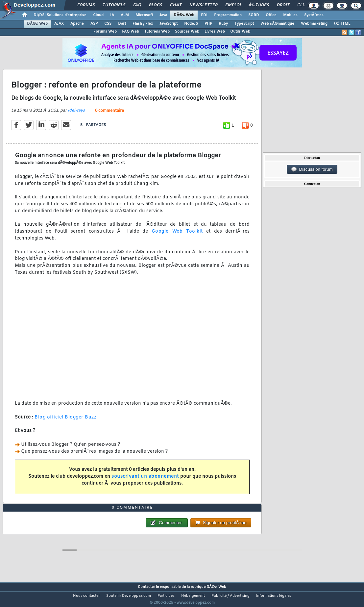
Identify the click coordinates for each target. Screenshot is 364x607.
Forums (86, 5)
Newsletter (203, 5)
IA (112, 15)
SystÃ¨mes (314, 15)
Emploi (233, 5)
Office (271, 15)
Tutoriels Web (157, 32)
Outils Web (240, 32)
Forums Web (105, 32)
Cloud (98, 15)
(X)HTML (342, 24)
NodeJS (191, 24)
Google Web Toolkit (177, 236)
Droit (283, 5)
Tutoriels (114, 5)
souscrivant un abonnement (145, 481)
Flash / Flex (143, 24)
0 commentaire (109, 115)
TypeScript (244, 24)
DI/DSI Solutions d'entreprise (60, 15)
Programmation (228, 15)
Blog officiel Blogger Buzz (65, 421)
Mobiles (290, 15)
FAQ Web (131, 32)
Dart (122, 24)
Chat (176, 5)
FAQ (137, 5)
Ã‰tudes (259, 5)
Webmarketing (314, 24)
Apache (77, 24)
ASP (94, 24)
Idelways (76, 114)
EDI (204, 15)
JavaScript (169, 24)
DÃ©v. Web (184, 15)
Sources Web (187, 32)
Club (303, 5)
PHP (208, 24)
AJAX (59, 24)
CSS (108, 24)
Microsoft (144, 15)
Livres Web (215, 32)
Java (163, 15)
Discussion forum (312, 169)
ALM (125, 15)
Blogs (156, 5)
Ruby (223, 24)
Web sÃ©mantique (277, 24)
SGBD (254, 15)
